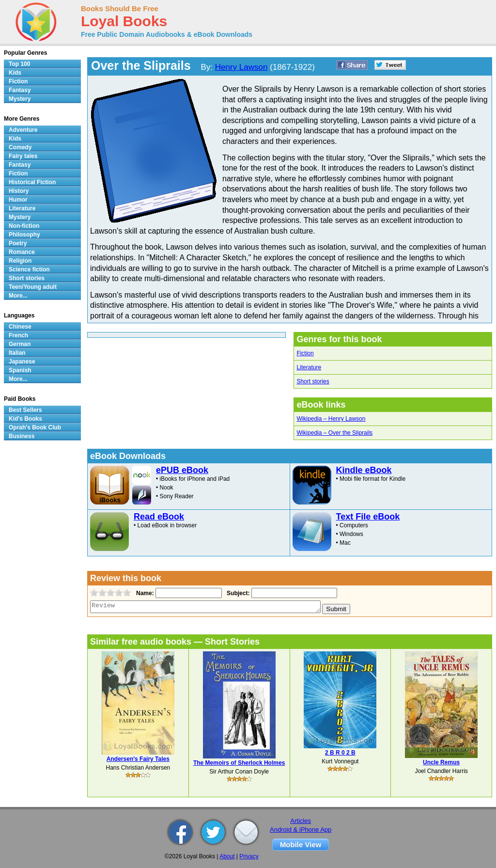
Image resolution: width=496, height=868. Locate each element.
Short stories (313, 381)
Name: (144, 593)
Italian (17, 353)
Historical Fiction (32, 182)
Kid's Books (25, 419)
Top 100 (19, 64)
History (19, 191)
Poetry (18, 243)
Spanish (20, 370)
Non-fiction (24, 226)
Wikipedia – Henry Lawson (331, 419)
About (227, 856)
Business (22, 436)
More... (18, 296)
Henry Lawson (241, 67)
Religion (20, 261)
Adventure (23, 130)
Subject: (237, 593)
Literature (309, 367)
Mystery (20, 99)
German (20, 344)
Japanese (22, 362)
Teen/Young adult (33, 287)
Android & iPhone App (301, 829)
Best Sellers (25, 410)
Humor (18, 200)
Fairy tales (23, 156)
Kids (15, 73)
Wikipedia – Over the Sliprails (334, 433)
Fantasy (20, 90)
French (18, 335)
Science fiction (29, 269)
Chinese (20, 327)
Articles (301, 821)
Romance (22, 252)
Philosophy (24, 235)
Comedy (20, 147)
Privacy (249, 856)
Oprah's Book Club (35, 427)
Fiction (305, 353)
